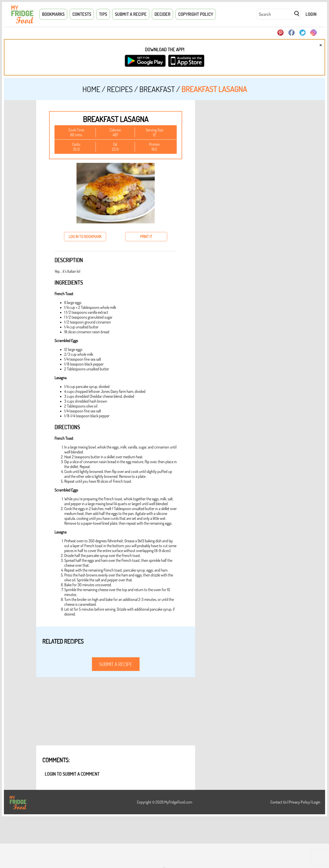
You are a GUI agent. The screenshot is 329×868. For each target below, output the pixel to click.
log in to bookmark (85, 237)
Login (311, 14)
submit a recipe (116, 664)
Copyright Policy (196, 14)
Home (91, 89)
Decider (162, 14)
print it (146, 237)
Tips (103, 14)
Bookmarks (53, 14)
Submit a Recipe (131, 14)
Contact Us (279, 802)
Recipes (120, 89)
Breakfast (157, 89)
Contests (82, 14)
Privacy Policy (299, 802)
